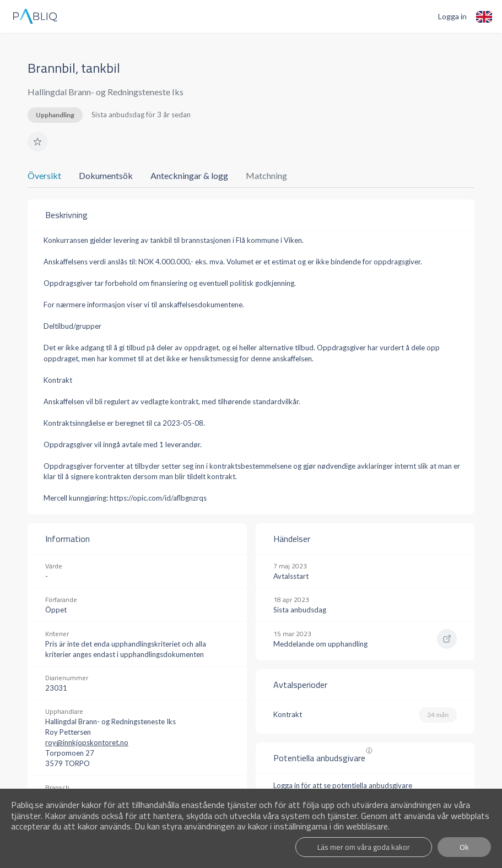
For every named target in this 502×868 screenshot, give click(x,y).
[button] (37, 142)
